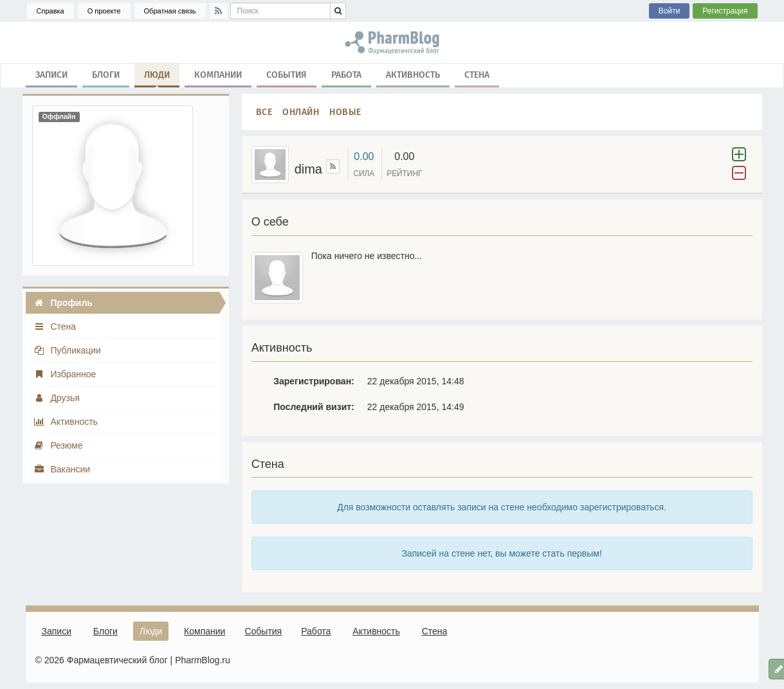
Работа (346, 74)
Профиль (63, 303)
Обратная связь (170, 11)
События (287, 74)
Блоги (106, 74)
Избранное (65, 374)
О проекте (104, 11)
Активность (413, 74)
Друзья (57, 398)
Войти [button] (670, 11)
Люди (157, 77)
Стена (477, 74)
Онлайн (301, 112)
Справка (50, 11)
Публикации (67, 350)
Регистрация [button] (725, 11)
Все (264, 112)
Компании (218, 74)
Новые (345, 112)
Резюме (58, 445)
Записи (51, 74)
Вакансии (62, 469)
